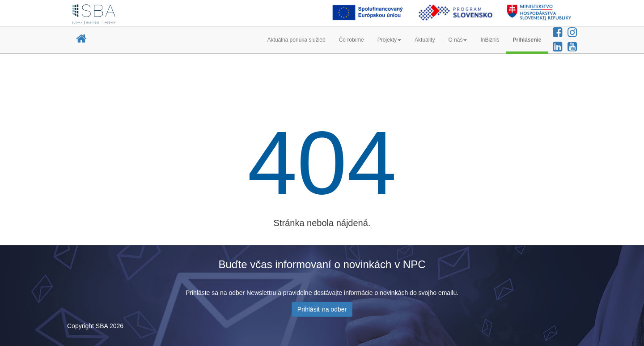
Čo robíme (352, 40)
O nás (458, 40)
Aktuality (425, 40)
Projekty (389, 40)
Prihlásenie (527, 40)
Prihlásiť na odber (322, 309)
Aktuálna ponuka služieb (297, 40)
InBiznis (490, 40)
